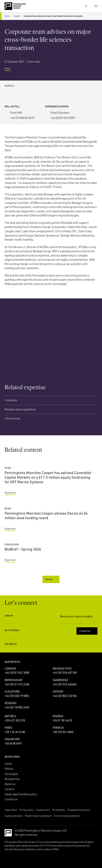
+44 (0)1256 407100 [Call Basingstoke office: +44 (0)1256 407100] (65, 673)
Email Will (16, 113)
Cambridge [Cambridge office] (60, 680)
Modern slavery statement (38, 816)
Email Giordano (60, 113)
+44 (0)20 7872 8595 (63, 118)
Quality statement (14, 816)
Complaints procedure (79, 810)
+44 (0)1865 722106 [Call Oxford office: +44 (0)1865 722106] (65, 696)
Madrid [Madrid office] (58, 716)
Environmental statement (67, 816)
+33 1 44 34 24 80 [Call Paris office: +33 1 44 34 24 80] (15, 732)
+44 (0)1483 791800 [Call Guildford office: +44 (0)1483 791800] (17, 696)
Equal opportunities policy (21, 794)
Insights (17, 16)
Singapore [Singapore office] (12, 739)
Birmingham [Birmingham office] (13, 680)
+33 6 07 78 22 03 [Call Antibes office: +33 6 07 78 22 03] (15, 720)
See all (51, 579)
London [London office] (10, 668)
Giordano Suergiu (57, 106)
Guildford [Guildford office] (12, 692)
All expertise (12, 779)
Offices (9, 769)
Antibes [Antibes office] (10, 716)
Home (7, 16)
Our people (11, 774)
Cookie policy (43, 810)
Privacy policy (27, 810)
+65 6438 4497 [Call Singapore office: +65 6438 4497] (13, 743)
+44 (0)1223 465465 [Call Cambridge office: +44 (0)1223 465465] (65, 684)
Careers (9, 789)
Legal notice (11, 810)
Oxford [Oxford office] (58, 692)
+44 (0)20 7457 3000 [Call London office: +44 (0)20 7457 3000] (17, 673)
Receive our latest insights (79, 616)
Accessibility (59, 810)
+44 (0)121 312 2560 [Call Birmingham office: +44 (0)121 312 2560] (17, 684)
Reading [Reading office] (11, 703)
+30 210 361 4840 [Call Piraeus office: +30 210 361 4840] (63, 732)
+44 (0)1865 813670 (22, 118)
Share (10, 69)
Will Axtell (12, 106)
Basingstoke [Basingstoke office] (62, 668)
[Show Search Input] (86, 6)
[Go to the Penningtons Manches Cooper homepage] (15, 6)
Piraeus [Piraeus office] (58, 728)
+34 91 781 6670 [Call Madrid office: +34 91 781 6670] (62, 720)
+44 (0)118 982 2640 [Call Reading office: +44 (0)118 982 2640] (17, 707)
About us (10, 784)
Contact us (87, 631)
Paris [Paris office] (8, 728)
